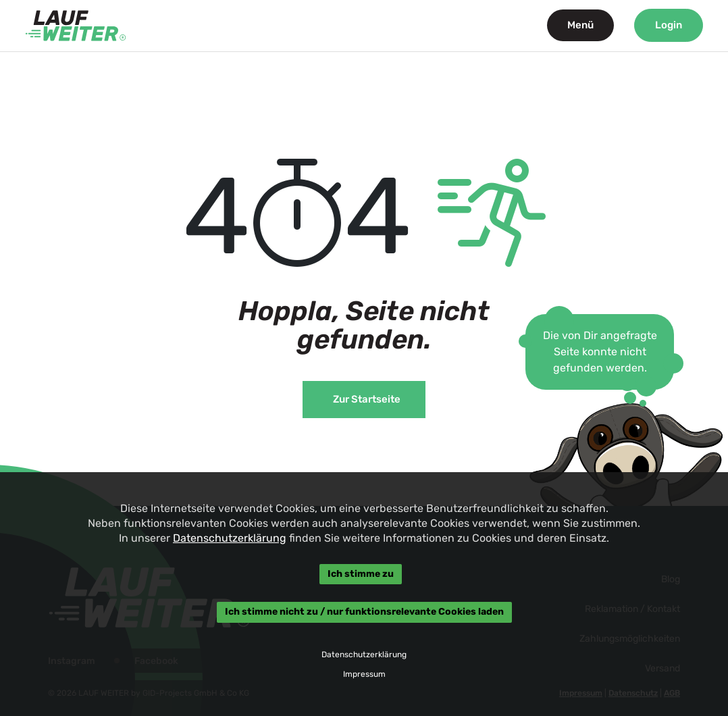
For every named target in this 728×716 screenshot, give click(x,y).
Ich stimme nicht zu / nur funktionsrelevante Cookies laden (364, 612)
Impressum (364, 674)
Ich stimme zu (361, 574)
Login (669, 25)
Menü (580, 25)
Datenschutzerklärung (230, 538)
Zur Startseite (367, 399)
